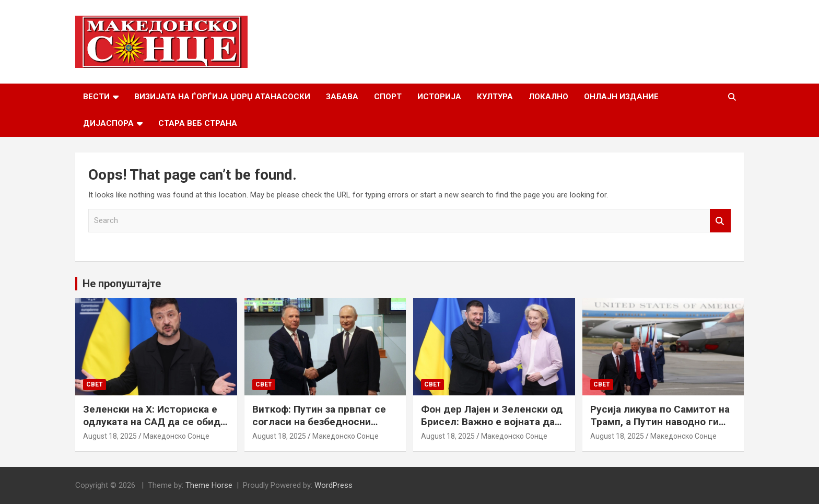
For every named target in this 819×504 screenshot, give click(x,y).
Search (720, 221)
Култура (495, 97)
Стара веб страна (198, 123)
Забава (342, 97)
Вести (96, 97)
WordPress (334, 485)
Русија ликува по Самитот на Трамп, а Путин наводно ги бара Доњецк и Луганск (660, 422)
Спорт (388, 97)
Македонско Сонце (176, 436)
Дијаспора (108, 123)
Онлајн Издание (621, 97)
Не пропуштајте (122, 284)
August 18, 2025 (110, 436)
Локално (548, 97)
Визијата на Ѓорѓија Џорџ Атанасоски (222, 97)
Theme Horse (209, 485)
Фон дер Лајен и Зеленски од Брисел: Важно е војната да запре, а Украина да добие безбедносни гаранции (492, 429)
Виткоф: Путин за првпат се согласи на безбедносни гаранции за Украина (319, 422)
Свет (95, 384)
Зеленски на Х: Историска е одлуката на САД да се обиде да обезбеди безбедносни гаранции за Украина (155, 429)
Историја (439, 97)
